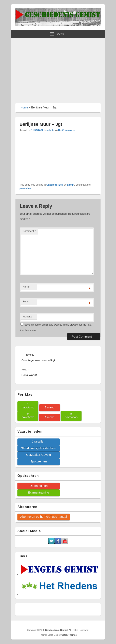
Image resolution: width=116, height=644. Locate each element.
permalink (25, 188)
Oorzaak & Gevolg (39, 455)
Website (27, 317)
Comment (29, 231)
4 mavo (50, 417)
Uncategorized (55, 185)
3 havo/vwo (71, 416)
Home (24, 107)
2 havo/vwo (28, 416)
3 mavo (50, 407)
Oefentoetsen (39, 486)
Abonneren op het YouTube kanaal (44, 517)
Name (26, 287)
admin (51, 130)
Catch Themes (69, 635)
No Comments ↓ (67, 130)
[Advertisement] (58, 68)
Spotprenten (38, 461)
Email (26, 301)
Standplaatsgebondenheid (39, 448)
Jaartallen (39, 441)
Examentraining (39, 492)
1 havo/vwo (28, 406)
